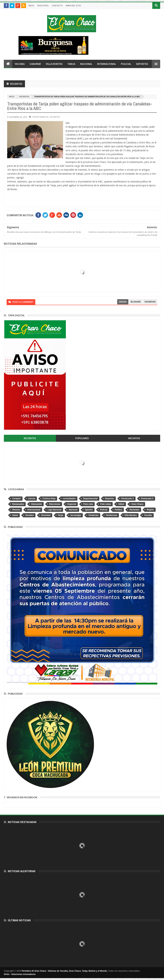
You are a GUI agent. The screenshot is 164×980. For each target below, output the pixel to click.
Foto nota (88, 504)
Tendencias (112, 515)
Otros (10, 72)
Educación (37, 504)
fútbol (121, 504)
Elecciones (55, 504)
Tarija (71, 64)
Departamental (41, 117)
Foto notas (106, 504)
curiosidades (69, 499)
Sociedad (46, 515)
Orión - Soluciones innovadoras (20, 974)
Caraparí (35, 64)
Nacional (86, 64)
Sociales (30, 515)
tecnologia (76, 515)
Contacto (57, 5)
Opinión (89, 510)
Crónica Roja (49, 499)
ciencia (32, 499)
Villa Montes (54, 64)
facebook (150, 302)
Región (150, 510)
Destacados (18, 504)
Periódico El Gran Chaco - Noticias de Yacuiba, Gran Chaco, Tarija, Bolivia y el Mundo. (65, 971)
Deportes (142, 64)
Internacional (107, 64)
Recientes (24, 97)
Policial (126, 64)
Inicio (31, 5)
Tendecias (93, 515)
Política (119, 510)
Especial (72, 504)
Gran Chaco (137, 504)
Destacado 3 (147, 499)
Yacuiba (20, 64)
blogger (136, 302)
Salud (15, 515)
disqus (123, 302)
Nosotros (43, 5)
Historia (16, 510)
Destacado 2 (128, 499)
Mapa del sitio (73, 5)
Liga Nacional (54, 510)
